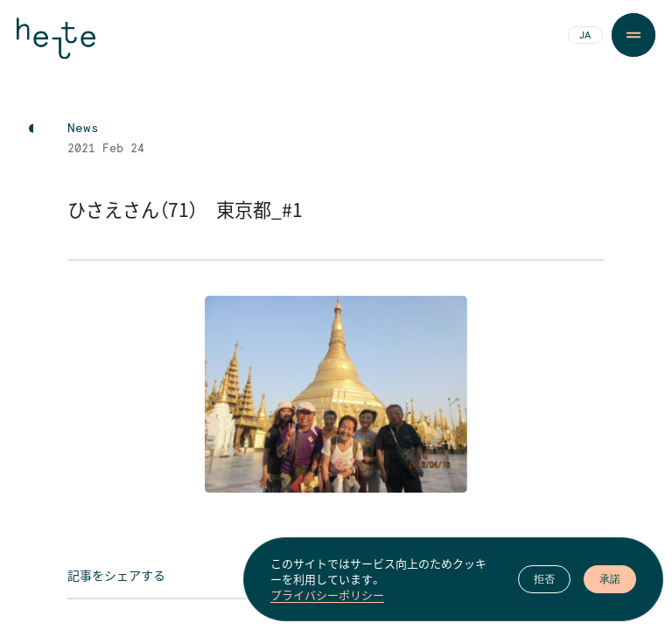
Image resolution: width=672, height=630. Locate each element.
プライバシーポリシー (327, 597)
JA (585, 36)
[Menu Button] (633, 35)
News (83, 129)
